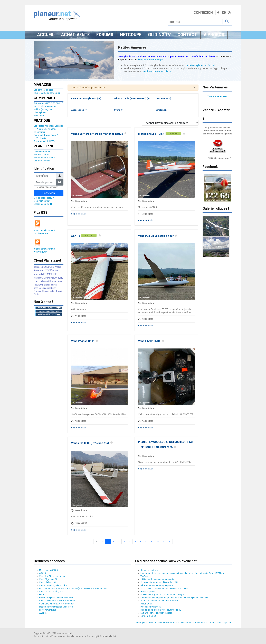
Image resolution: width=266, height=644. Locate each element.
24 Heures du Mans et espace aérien (158, 579)
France (38, 285)
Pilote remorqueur (48, 610)
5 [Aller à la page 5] (130, 541)
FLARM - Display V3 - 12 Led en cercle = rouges (162, 595)
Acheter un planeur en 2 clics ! (201, 65)
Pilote (36, 294)
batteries (38, 267)
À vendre (43, 613)
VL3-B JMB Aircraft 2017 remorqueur (56, 604)
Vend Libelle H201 (149, 341)
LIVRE (47, 270)
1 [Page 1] (108, 541)
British (53, 288)
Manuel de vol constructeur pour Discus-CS (161, 610)
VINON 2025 (146, 604)
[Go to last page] (169, 541)
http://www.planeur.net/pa (150, 60)
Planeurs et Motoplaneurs (86, 98)
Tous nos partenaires (217, 96)
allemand (45, 281)
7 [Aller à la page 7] (141, 541)
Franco (37, 281)
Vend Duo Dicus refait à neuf (156, 236)
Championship (48, 291)
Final (51, 278)
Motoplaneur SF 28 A (151, 134)
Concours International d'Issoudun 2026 (159, 582)
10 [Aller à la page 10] (157, 541)
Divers (118, 110)
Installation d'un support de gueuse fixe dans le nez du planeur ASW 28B (174, 598)
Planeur (54, 270)
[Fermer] (194, 87)
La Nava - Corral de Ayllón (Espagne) (157, 613)
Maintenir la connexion (47, 187)
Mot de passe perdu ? (44, 198)
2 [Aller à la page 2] (113, 541)
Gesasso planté (148, 592)
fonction (37, 278)
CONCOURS (48, 267)
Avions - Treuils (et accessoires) (131, 98)
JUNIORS (59, 278)
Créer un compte (43, 204)
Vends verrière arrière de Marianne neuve (97, 134)
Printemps (38, 270)
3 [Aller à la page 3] (119, 541)
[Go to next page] (164, 541)
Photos (58, 267)
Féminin (53, 285)
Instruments (164, 98)
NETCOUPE (49, 274)
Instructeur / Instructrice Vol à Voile (56, 607)
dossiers (38, 288)
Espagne (46, 288)
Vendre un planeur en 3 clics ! (157, 71)
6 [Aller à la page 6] (135, 541)
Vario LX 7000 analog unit (51, 592)
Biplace (46, 285)
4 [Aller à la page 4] (124, 541)
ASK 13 (76, 236)
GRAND (45, 278)
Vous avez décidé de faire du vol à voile (159, 601)
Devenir (59, 291)
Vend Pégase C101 (83, 341)
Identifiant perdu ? (42, 201)
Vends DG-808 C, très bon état (90, 443)
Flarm (42, 595)
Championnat (56, 281)
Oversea (38, 291)
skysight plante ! (148, 616)
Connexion (203, 13)
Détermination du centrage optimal (157, 585)
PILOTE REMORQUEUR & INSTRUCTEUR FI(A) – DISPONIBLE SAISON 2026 (73, 588)
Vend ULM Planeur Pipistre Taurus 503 (57, 601)
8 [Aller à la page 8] (146, 541)
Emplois (162, 110)
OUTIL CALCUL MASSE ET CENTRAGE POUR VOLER (164, 588)
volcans (37, 274)
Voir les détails (78, 214)
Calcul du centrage (149, 570)
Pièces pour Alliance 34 (151, 607)
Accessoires (79, 110)
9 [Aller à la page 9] (151, 541)
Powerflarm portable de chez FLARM (56, 598)
